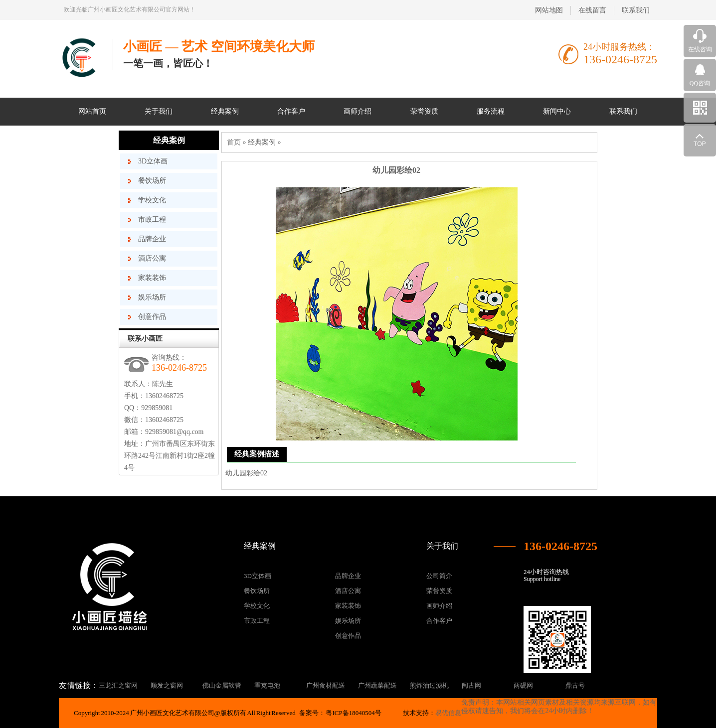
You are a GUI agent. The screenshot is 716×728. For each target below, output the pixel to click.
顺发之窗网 (167, 685)
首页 (234, 142)
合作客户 (291, 111)
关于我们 (159, 111)
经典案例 (225, 111)
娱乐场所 (152, 297)
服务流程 (491, 111)
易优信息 (448, 713)
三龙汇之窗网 (118, 685)
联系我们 (636, 10)
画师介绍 (358, 111)
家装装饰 (152, 278)
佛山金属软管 (222, 685)
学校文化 (152, 200)
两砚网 (523, 685)
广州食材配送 (326, 685)
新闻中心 (557, 111)
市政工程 (152, 219)
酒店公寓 (152, 258)
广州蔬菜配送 (377, 685)
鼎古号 (575, 685)
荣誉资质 (424, 111)
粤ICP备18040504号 (353, 713)
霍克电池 (267, 685)
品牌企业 (152, 239)
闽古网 (471, 685)
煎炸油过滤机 (429, 685)
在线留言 (592, 10)
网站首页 (92, 111)
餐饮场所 (152, 181)
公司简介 (439, 576)
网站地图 (549, 10)
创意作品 (152, 317)
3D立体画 (153, 161)
